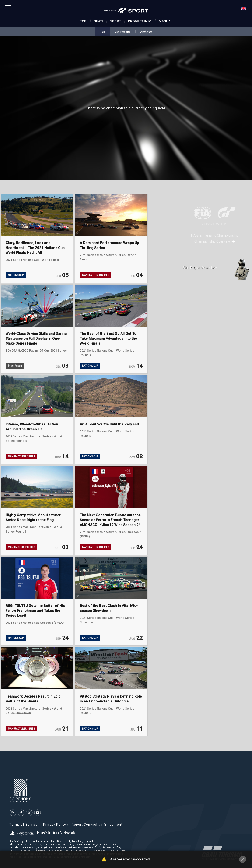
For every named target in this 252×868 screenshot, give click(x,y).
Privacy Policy (55, 825)
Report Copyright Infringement (97, 825)
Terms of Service (23, 825)
